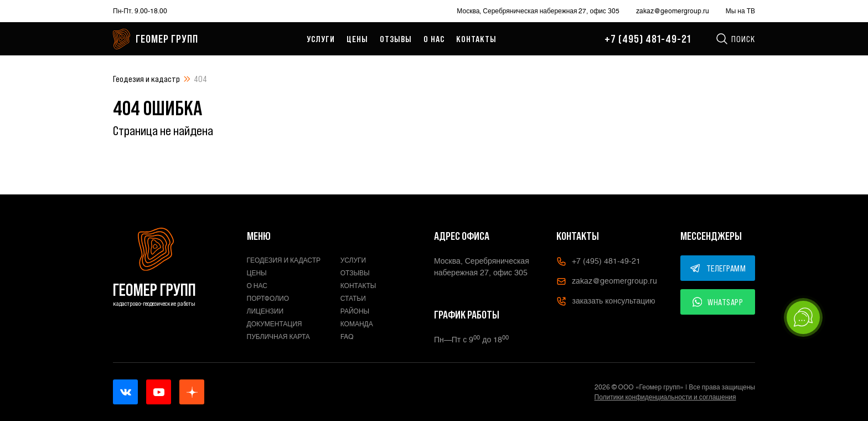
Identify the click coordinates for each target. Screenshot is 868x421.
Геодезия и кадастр (146, 79)
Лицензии (265, 311)
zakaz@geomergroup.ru (673, 11)
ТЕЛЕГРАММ (718, 268)
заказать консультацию (606, 301)
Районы (355, 311)
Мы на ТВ (740, 11)
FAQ (347, 337)
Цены (357, 39)
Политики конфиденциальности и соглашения (665, 397)
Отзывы (396, 39)
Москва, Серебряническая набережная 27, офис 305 (538, 11)
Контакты (476, 39)
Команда (357, 324)
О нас (434, 39)
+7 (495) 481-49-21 (648, 39)
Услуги (321, 39)
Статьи (353, 299)
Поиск (735, 39)
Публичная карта (278, 337)
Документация (275, 324)
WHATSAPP (718, 302)
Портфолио (268, 299)
